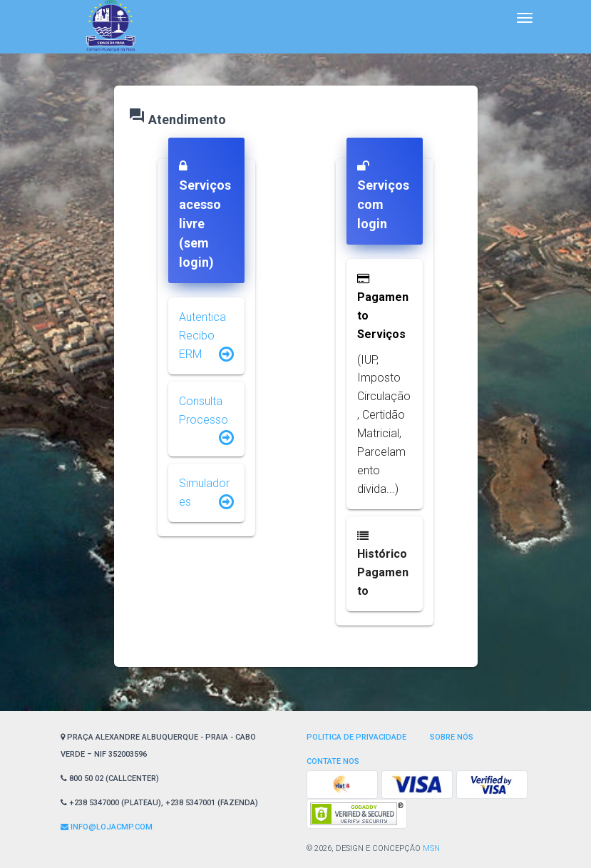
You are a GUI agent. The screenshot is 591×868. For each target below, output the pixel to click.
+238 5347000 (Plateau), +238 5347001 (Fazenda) (159, 803)
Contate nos (333, 761)
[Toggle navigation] (525, 18)
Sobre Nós (452, 737)
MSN (431, 848)
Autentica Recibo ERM (202, 336)
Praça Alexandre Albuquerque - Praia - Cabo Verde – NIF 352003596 (158, 746)
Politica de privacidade (356, 737)
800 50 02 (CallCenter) (110, 778)
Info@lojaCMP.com (107, 827)
